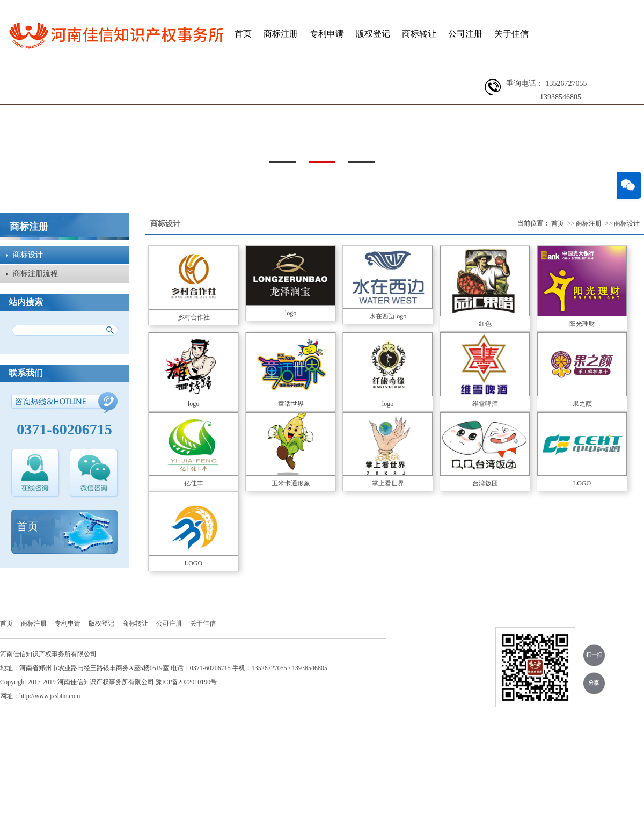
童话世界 (291, 404)
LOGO (582, 483)
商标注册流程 (35, 274)
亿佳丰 (194, 483)
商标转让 (419, 34)
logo (291, 313)
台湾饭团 (485, 483)
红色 (485, 324)
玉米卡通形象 (291, 483)
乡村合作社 (194, 317)
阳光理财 (582, 324)
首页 (243, 34)
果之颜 (582, 404)
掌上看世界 (388, 483)
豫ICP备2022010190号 (186, 682)
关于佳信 (511, 34)
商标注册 (281, 34)
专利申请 (327, 34)
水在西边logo (388, 316)
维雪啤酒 (485, 404)
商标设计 (28, 255)
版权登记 (373, 34)
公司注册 (465, 34)
